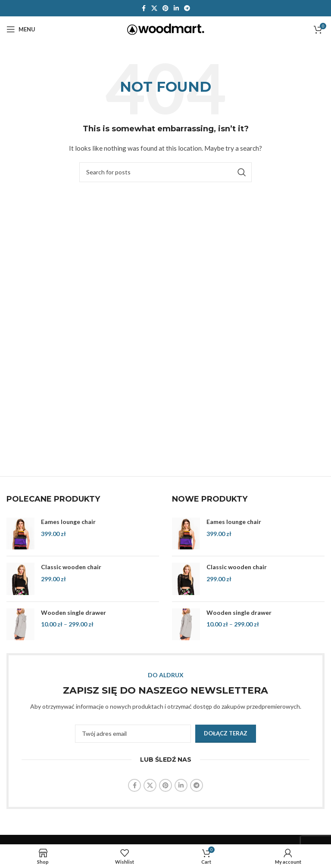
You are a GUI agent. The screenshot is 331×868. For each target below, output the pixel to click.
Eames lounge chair (68, 522)
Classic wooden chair (71, 567)
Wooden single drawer (73, 612)
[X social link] (154, 8)
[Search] (165, 172)
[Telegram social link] (187, 8)
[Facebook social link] (144, 8)
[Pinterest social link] (165, 8)
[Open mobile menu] (21, 29)
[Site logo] (166, 29)
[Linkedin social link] (176, 8)
